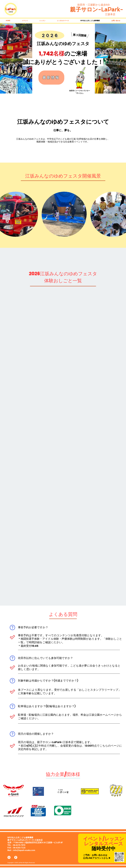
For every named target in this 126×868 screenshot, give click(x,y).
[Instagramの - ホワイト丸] (9, 857)
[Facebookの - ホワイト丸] (16, 857)
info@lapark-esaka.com (24, 850)
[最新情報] (51, 78)
